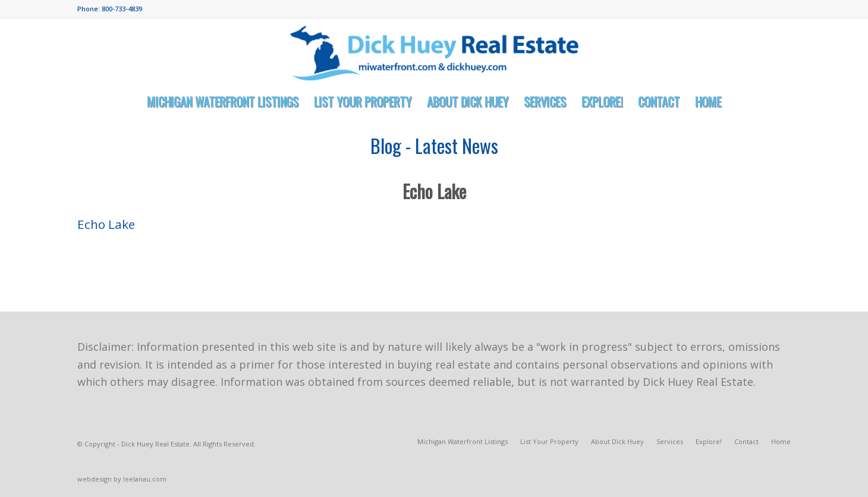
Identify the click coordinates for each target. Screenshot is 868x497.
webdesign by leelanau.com (122, 479)
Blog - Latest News (434, 145)
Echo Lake (434, 191)
